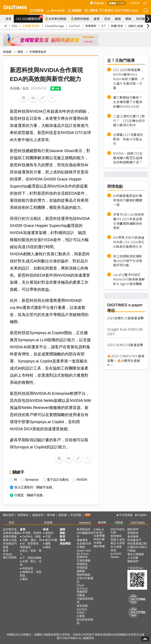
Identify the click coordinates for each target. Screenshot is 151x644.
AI (6, 26)
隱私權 (63, 515)
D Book (97, 3)
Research (56, 10)
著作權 (51, 515)
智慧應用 (91, 26)
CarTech (75, 26)
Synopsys (32, 480)
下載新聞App (135, 568)
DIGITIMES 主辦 (118, 531)
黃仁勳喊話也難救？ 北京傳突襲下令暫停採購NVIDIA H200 (129, 102)
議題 (118, 19)
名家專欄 (99, 536)
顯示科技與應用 (85, 621)
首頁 (8, 19)
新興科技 (82, 557)
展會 (6, 547)
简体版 (121, 3)
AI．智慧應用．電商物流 (31, 545)
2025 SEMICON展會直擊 (125, 345)
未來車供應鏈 (56, 19)
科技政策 (28, 568)
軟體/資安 (117, 26)
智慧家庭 (82, 568)
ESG (15, 26)
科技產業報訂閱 (137, 544)
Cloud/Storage (55, 26)
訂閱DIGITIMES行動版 (137, 549)
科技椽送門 (10, 544)
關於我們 (8, 515)
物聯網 (81, 571)
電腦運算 (82, 592)
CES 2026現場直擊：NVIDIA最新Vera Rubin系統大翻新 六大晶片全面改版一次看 (129, 79)
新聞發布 (23, 515)
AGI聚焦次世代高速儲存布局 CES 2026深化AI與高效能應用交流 (129, 242)
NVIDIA (82, 480)
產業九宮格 (10, 540)
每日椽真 (142, 19)
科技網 (37, 10)
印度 (48, 536)
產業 (97, 19)
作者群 (98, 543)
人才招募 (133, 558)
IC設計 (81, 612)
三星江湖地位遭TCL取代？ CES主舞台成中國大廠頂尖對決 (129, 121)
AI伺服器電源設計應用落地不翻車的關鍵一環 (128, 200)
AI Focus (82, 588)
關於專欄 (99, 546)
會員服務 (133, 536)
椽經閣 (75, 10)
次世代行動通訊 (85, 580)
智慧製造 (82, 564)
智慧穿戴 (82, 606)
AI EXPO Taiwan (116, 555)
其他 (113, 550)
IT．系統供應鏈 (32, 558)
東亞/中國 (51, 540)
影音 (104, 10)
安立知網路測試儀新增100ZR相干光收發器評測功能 (128, 261)
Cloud (80, 585)
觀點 (128, 19)
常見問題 (76, 515)
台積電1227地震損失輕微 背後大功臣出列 (128, 139)
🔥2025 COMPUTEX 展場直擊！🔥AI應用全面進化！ (126, 361)
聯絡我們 (133, 561)
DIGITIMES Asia (124, 10)
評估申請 (134, 3)
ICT (104, 26)
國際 (48, 544)
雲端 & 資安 (118, 540)
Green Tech (84, 551)
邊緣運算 (82, 540)
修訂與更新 (10, 557)
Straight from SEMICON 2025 (125, 332)
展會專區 (65, 544)
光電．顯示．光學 (31, 563)
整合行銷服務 (136, 554)
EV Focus (83, 554)
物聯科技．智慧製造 (31, 574)
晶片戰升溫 (10, 529)
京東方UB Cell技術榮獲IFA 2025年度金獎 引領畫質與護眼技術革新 (129, 221)
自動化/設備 (136, 26)
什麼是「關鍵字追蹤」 (30, 495)
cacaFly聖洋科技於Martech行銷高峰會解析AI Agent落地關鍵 (129, 279)
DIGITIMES (138, 523)
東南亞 (49, 533)
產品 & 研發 (118, 543)
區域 (107, 19)
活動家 (91, 10)
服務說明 (38, 515)
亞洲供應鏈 (84, 560)
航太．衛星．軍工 (31, 552)
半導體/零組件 (31, 26)
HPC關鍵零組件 (85, 535)
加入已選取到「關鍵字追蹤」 (35, 487)
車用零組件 (84, 529)
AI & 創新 (116, 547)
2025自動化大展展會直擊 (126, 318)
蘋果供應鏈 (80, 19)
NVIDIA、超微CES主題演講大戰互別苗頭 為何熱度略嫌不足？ (129, 158)
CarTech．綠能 (31, 536)
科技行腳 (99, 539)
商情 (20, 52)
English (142, 515)
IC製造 (81, 616)
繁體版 (113, 3)
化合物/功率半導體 (84, 545)
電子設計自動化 (58, 480)
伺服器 (81, 595)
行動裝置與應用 (85, 600)
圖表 (25, 579)
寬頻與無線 (84, 575)
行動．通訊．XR (32, 540)
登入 (145, 3)
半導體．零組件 (32, 533)
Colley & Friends (99, 531)
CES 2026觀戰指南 (29, 18)
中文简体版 (126, 515)
